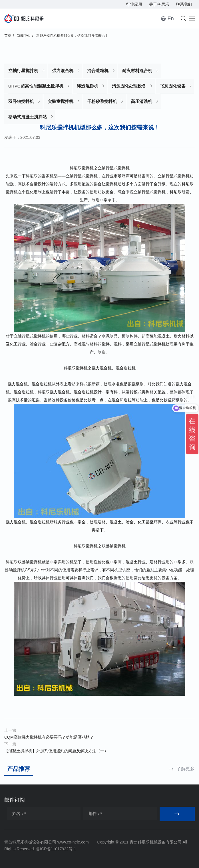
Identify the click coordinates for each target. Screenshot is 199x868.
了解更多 (186, 769)
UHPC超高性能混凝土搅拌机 (36, 86)
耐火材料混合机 (137, 71)
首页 (8, 36)
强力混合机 (63, 71)
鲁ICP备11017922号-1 (56, 849)
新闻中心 (24, 36)
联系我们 (184, 4)
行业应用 (134, 4)
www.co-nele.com (73, 842)
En (171, 19)
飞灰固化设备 (173, 86)
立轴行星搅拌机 (23, 71)
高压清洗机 (141, 101)
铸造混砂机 (88, 86)
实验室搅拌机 (61, 101)
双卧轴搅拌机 (21, 101)
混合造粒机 (98, 71)
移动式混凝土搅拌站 (28, 117)
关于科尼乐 (159, 4)
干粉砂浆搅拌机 (102, 101)
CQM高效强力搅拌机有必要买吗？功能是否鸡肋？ (49, 737)
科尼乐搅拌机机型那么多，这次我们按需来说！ (72, 36)
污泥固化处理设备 (129, 86)
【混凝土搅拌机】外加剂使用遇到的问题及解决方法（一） (56, 751)
